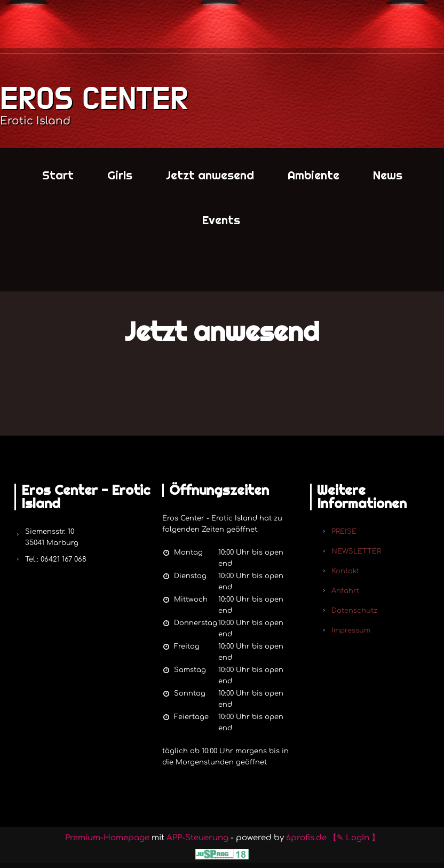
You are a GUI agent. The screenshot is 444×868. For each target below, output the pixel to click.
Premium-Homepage (107, 838)
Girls (120, 175)
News (388, 175)
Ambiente (314, 175)
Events (221, 220)
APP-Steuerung (197, 838)
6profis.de (306, 838)
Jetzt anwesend (210, 175)
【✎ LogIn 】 (354, 838)
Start (58, 175)
